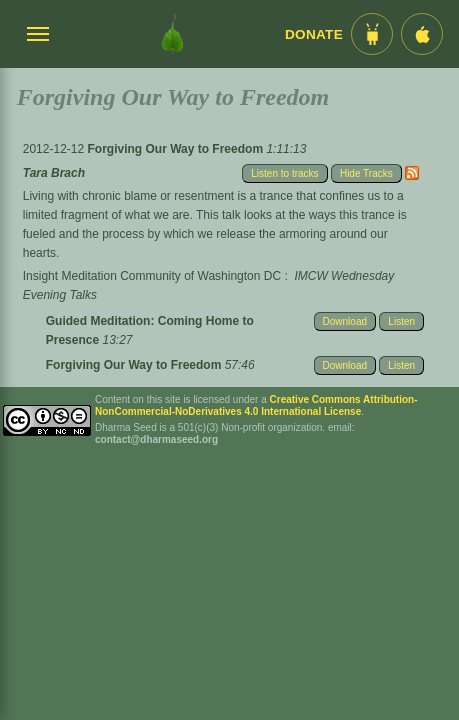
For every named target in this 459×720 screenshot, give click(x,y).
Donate (314, 34)
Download (345, 321)
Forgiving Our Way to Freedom (176, 149)
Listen (401, 321)
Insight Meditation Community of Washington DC (152, 276)
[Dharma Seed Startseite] (172, 34)
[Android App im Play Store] (372, 34)
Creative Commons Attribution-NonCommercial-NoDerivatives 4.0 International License (256, 405)
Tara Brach (54, 173)
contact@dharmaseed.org (156, 439)
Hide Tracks (366, 173)
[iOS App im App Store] (422, 34)
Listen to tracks (284, 173)
